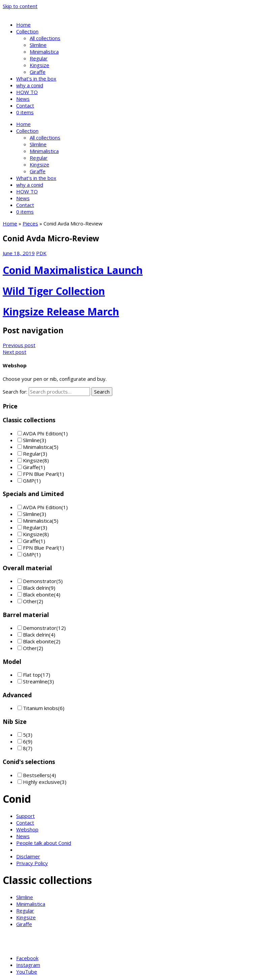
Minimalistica (44, 52)
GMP (29, 481)
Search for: (15, 392)
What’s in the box (36, 79)
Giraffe (38, 72)
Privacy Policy (32, 863)
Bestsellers (36, 775)
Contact (25, 105)
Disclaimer (28, 856)
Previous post (19, 345)
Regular (39, 58)
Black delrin (36, 588)
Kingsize (39, 65)
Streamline (35, 681)
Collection (27, 31)
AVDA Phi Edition (42, 433)
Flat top (32, 675)
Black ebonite (38, 594)
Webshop (27, 829)
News (23, 99)
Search (102, 392)
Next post (15, 352)
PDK (41, 253)
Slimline (38, 45)
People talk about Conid (44, 843)
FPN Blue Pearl (40, 474)
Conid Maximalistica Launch (73, 270)
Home (23, 25)
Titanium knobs (40, 708)
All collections (45, 38)
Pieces (30, 223)
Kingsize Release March (61, 312)
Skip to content (20, 6)
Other (30, 601)
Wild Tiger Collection (54, 291)
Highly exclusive (41, 782)
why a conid (30, 85)
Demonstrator (40, 581)
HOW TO (27, 92)
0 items (25, 112)
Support (25, 816)
